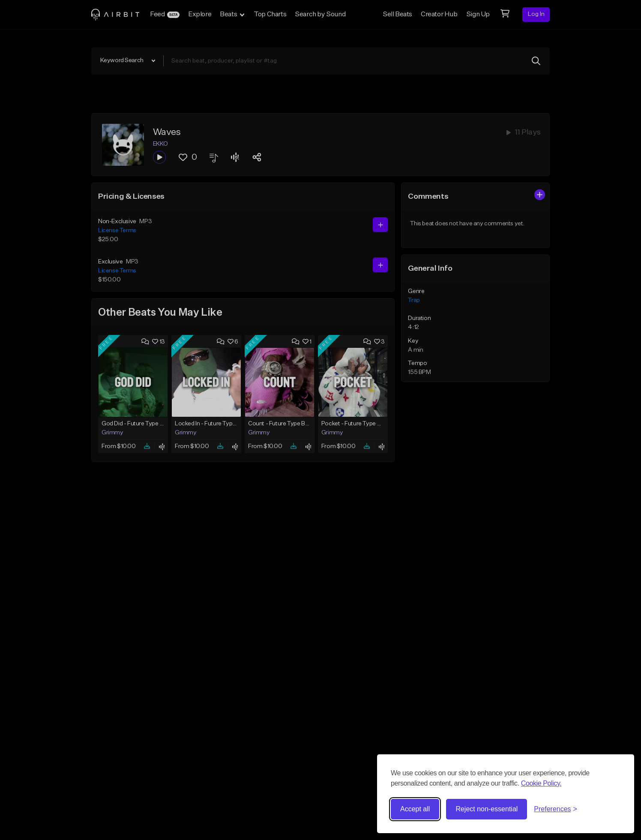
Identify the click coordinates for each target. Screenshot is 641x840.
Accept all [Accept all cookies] (415, 809)
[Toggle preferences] (556, 809)
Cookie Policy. (541, 783)
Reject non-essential (487, 809)
